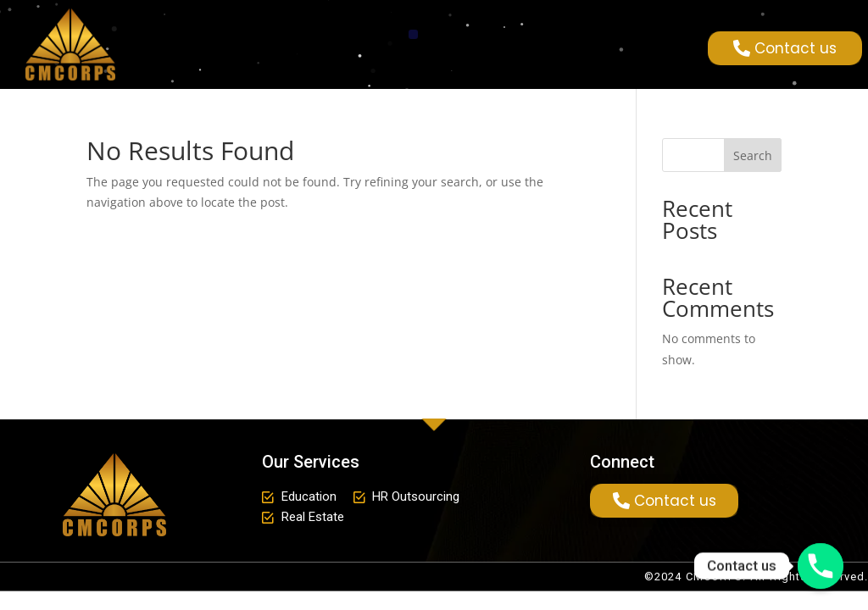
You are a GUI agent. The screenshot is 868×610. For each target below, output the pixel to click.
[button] (413, 34)
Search (753, 155)
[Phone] (821, 566)
